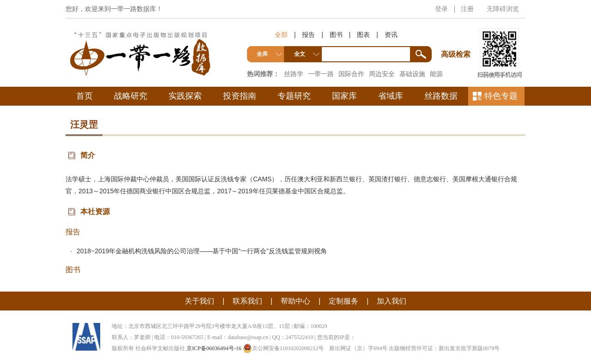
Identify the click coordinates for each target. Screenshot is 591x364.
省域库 (391, 96)
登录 (441, 9)
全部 (281, 35)
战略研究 (131, 96)
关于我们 (199, 301)
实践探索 (185, 96)
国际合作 (351, 74)
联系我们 (247, 301)
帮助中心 (295, 301)
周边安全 (382, 74)
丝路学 (294, 74)
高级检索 (457, 37)
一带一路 (321, 74)
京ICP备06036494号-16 (214, 348)
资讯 (391, 35)
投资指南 (240, 96)
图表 (363, 35)
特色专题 (501, 96)
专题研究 (294, 96)
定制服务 (344, 301)
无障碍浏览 (503, 9)
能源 (436, 74)
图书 (336, 35)
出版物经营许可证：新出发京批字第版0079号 (444, 348)
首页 (84, 96)
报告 (308, 35)
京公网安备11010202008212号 (283, 348)
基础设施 (412, 74)
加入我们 (392, 301)
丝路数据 (441, 96)
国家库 (344, 96)
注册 (467, 9)
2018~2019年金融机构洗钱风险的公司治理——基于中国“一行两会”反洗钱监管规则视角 (202, 251)
